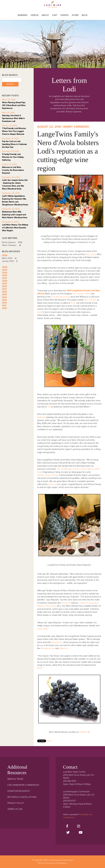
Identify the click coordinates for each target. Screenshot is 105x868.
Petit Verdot (50, 606)
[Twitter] (68, 833)
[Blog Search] (12, 80)
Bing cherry (91, 254)
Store (75, 15)
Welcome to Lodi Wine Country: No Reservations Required (13, 170)
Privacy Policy (16, 803)
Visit (55, 15)
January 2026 (11, 261)
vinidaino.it (84, 732)
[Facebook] (67, 826)
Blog (85, 15)
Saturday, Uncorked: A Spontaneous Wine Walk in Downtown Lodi (13, 118)
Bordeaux (66, 603)
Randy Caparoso (13, 242)
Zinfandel (41, 417)
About (45, 15)
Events (65, 15)
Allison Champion (12, 245)
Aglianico (64, 648)
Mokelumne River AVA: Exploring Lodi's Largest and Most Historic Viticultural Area (15, 215)
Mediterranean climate (48, 475)
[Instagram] (79, 826)
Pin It (49, 741)
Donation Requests (19, 791)
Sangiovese (57, 642)
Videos (35, 15)
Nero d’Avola (90, 300)
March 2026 (10, 258)
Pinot (40, 668)
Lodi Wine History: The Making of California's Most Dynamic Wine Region (15, 228)
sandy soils (42, 629)
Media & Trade (15, 779)
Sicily (73, 303)
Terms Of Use (15, 809)
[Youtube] (81, 833)
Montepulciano (48, 648)
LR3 (49, 407)
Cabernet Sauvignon (89, 603)
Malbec (41, 606)
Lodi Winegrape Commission (52, 5)
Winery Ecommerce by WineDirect (53, 863)
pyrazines (53, 484)
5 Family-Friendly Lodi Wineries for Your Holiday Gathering (13, 157)
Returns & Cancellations (22, 797)
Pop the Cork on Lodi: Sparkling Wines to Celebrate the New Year (14, 144)
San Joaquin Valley (81, 294)
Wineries (22, 15)
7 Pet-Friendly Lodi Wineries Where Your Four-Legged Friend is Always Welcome (14, 131)
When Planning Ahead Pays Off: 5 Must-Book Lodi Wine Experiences (14, 105)
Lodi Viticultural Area (60, 297)
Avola (40, 312)
